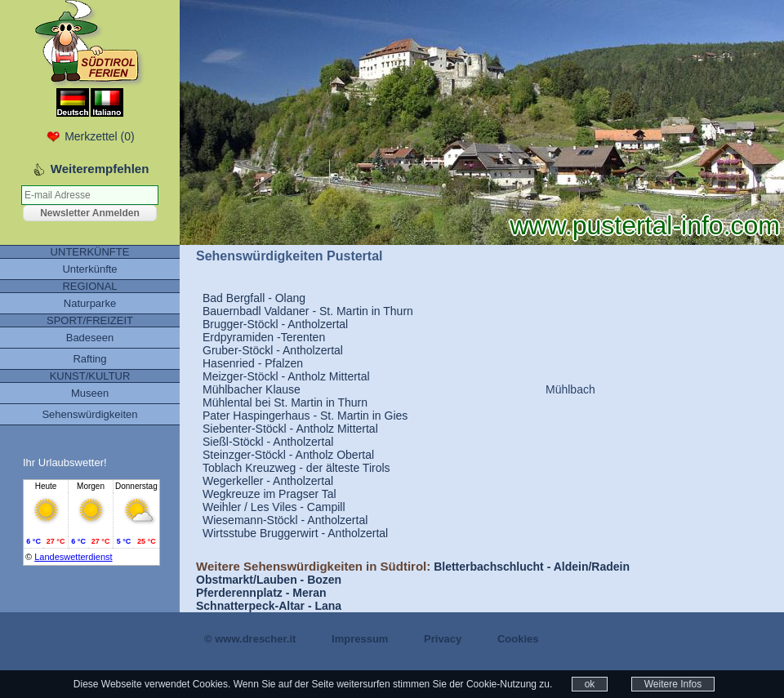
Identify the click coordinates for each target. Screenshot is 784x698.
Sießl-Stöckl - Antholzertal (268, 442)
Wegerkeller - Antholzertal (268, 481)
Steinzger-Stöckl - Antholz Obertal (288, 455)
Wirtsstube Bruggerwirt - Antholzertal (295, 533)
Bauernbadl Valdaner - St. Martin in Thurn (308, 311)
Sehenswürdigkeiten (89, 414)
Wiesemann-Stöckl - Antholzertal (285, 520)
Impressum (360, 639)
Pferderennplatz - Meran (261, 593)
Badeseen (90, 338)
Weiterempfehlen (100, 169)
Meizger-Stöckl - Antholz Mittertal (286, 376)
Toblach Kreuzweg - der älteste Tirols (296, 468)
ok (590, 684)
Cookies (518, 639)
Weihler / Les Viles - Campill (274, 507)
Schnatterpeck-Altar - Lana (269, 606)
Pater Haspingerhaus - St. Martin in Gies (305, 416)
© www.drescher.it (250, 639)
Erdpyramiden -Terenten (264, 337)
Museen (90, 393)
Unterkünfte (89, 269)
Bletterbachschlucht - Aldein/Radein (532, 567)
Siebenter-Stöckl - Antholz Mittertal (290, 429)
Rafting (89, 359)
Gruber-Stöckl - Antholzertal (273, 350)
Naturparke (90, 303)
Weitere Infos (673, 684)
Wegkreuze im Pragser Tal (269, 494)
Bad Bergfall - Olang (254, 298)
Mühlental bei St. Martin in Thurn (285, 402)
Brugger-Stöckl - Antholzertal (275, 324)
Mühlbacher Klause (252, 389)
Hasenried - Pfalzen (253, 363)
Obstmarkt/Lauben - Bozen (269, 580)
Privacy (443, 639)
